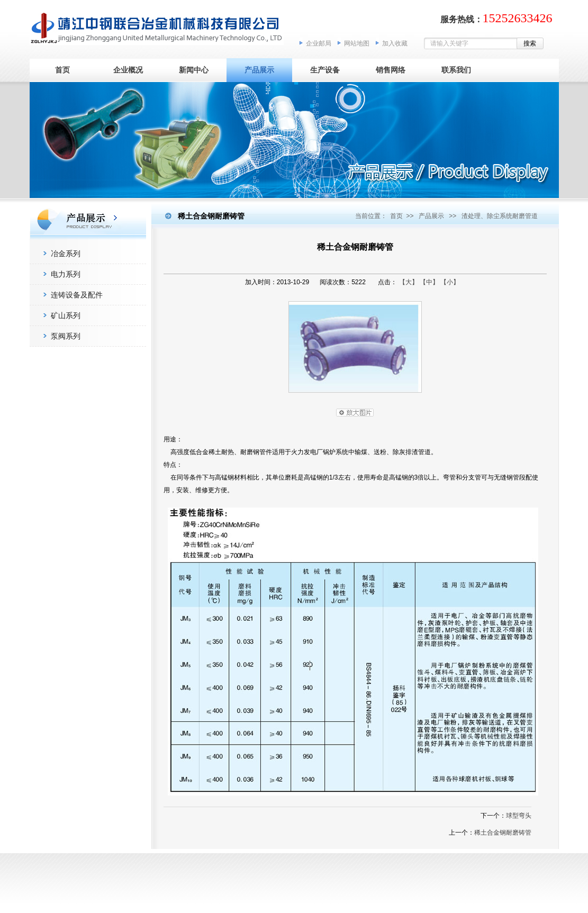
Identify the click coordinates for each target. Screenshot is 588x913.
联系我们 (456, 70)
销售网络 (391, 70)
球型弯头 (519, 816)
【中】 (429, 282)
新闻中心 (194, 70)
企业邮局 (319, 43)
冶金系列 (66, 254)
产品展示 (259, 70)
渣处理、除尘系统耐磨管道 (500, 216)
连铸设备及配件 (77, 295)
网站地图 (357, 43)
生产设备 (325, 70)
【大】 (409, 282)
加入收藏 (395, 43)
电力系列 (66, 274)
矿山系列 (66, 315)
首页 (62, 70)
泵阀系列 (66, 336)
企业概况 (128, 70)
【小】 (450, 282)
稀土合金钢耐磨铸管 (503, 833)
